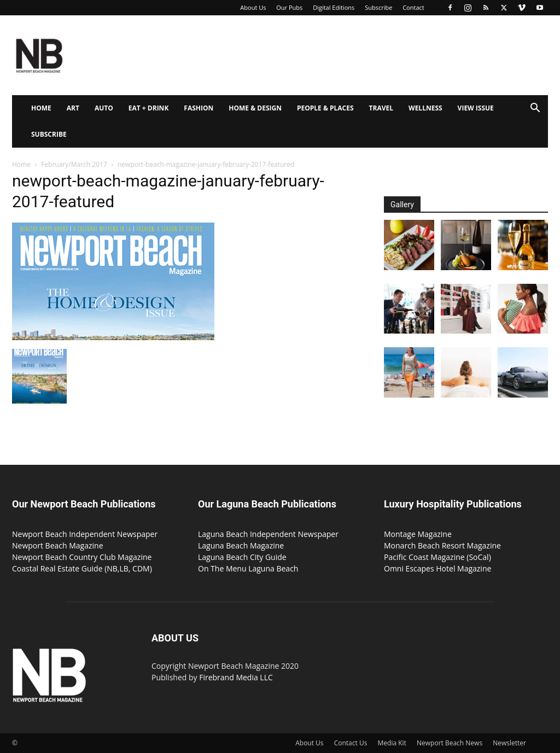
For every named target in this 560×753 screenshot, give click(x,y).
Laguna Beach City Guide (242, 557)
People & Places (325, 108)
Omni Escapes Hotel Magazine (437, 568)
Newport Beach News (450, 743)
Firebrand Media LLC (236, 677)
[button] (535, 109)
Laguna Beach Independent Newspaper (268, 534)
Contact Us (351, 743)
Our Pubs (289, 7)
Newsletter (509, 743)
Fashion (199, 108)
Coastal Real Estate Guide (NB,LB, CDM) (82, 568)
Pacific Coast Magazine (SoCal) (437, 557)
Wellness (425, 108)
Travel (381, 108)
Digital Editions (334, 7)
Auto (104, 108)
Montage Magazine (418, 534)
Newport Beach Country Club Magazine (82, 557)
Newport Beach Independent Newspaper (85, 534)
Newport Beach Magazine (58, 545)
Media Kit (392, 743)
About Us (253, 7)
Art (73, 108)
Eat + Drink (149, 108)
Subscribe (378, 7)
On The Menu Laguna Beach (248, 568)
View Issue (476, 108)
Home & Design (255, 108)
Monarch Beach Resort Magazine (442, 545)
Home (41, 108)
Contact (413, 7)
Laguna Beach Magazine (241, 545)
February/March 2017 (74, 164)
